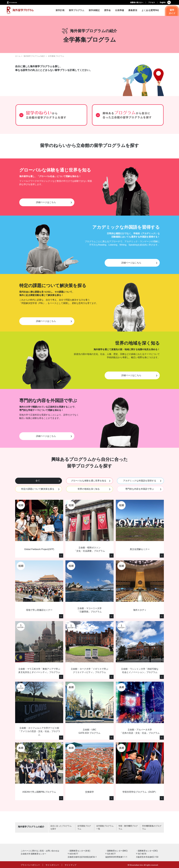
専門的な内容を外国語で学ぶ (140, 489)
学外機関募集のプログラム (152, 827)
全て (38, 481)
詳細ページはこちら (46, 202)
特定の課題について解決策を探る (38, 489)
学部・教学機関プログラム (128, 827)
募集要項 (133, 10)
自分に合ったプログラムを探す (61, 827)
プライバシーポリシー (30, 865)
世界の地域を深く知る (89, 489)
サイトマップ (70, 865)
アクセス (152, 2)
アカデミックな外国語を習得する (140, 481)
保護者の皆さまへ (137, 2)
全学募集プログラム (84, 827)
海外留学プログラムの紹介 (34, 56)
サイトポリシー (52, 865)
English (163, 2)
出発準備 (120, 10)
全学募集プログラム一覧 (105, 827)
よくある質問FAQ (150, 10)
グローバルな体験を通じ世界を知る (89, 481)
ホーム (18, 56)
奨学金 (107, 10)
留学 (172, 12)
